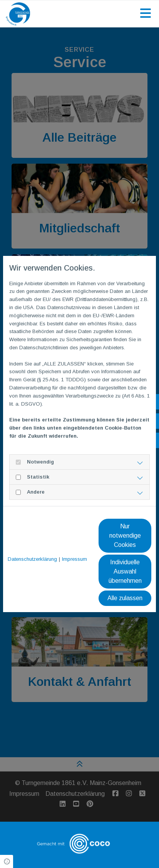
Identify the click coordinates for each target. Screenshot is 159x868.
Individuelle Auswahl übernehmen (125, 571)
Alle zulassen (125, 598)
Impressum (74, 559)
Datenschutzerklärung (32, 559)
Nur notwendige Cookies (125, 536)
